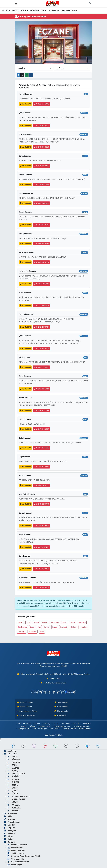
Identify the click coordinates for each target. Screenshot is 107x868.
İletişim (9, 839)
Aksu (28, 622)
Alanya (36, 622)
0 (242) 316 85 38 (41, 448)
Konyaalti (64, 627)
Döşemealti (55, 622)
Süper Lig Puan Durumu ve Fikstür (24, 856)
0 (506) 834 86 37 (41, 305)
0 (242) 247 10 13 (41, 587)
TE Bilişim (59, 735)
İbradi (32, 627)
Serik (42, 632)
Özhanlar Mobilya (85, 729)
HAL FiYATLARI (16, 774)
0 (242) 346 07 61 (41, 389)
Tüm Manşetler (61, 711)
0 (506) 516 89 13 (41, 104)
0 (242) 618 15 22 (41, 429)
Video (8, 816)
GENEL (15, 10)
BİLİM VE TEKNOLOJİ (19, 796)
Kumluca (84, 627)
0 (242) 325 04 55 (41, 547)
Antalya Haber (22, 729)
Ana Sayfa (10, 751)
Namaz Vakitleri (24, 707)
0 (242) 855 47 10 (41, 504)
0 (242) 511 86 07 (41, 526)
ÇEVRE (13, 791)
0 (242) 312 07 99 (41, 410)
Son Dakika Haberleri (26, 715)
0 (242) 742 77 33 (41, 485)
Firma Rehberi (12, 822)
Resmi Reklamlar (69, 10)
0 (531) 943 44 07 (41, 166)
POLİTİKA (14, 776)
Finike (73, 622)
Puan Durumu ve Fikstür (27, 711)
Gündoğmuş (22, 627)
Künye (8, 836)
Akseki (20, 622)
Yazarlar (9, 819)
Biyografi (10, 831)
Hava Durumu (61, 702)
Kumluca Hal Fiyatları (61, 726)
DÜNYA (31, 726)
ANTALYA (6, 10)
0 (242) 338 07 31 (41, 185)
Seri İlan (9, 825)
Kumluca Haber (43, 726)
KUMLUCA (14, 808)
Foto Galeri (11, 813)
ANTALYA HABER (23, 724)
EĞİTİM (13, 785)
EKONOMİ (86, 724)
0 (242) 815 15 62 (41, 225)
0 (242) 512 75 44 (41, 467)
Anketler (9, 833)
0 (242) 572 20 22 (41, 126)
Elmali (65, 622)
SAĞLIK (75, 724)
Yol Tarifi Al (25, 104)
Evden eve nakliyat (38, 729)
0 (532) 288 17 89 (41, 244)
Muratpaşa (33, 632)
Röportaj (10, 828)
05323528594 (55, 679)
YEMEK (13, 811)
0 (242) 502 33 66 (41, 284)
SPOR (44, 10)
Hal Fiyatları (54, 10)
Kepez (55, 627)
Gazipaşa (82, 622)
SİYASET (13, 779)
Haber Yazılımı (49, 735)
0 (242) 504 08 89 (41, 203)
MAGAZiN (64, 724)
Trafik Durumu (61, 707)
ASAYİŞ (24, 10)
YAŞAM (13, 802)
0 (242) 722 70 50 (41, 367)
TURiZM (21, 726)
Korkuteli (74, 627)
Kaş (39, 627)
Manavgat (21, 632)
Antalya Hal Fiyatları (80, 726)
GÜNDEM (35, 10)
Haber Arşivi (60, 715)
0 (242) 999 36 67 (41, 147)
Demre (45, 622)
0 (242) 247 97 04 (41, 327)
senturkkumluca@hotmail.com (55, 683)
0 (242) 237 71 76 (41, 349)
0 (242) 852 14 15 (41, 569)
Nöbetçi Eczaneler (25, 702)
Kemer (47, 627)
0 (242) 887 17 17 (41, 262)
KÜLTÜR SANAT (16, 799)
